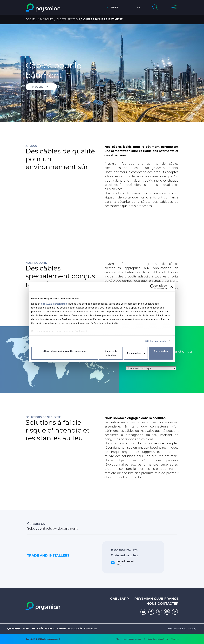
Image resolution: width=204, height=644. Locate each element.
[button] (111, 7)
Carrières (91, 629)
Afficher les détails (155, 341)
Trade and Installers (48, 555)
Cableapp (119, 599)
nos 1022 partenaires (54, 304)
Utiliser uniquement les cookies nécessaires (65, 351)
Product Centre (56, 629)
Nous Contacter (162, 604)
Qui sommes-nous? (19, 629)
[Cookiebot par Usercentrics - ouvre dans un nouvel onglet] (153, 287)
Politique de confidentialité (156, 639)
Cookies (175, 639)
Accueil (31, 19)
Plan (118, 639)
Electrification (68, 19)
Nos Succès (75, 629)
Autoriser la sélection (111, 353)
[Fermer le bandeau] (172, 287)
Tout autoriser (161, 351)
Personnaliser (136, 353)
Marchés (47, 19)
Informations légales (132, 639)
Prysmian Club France (156, 599)
